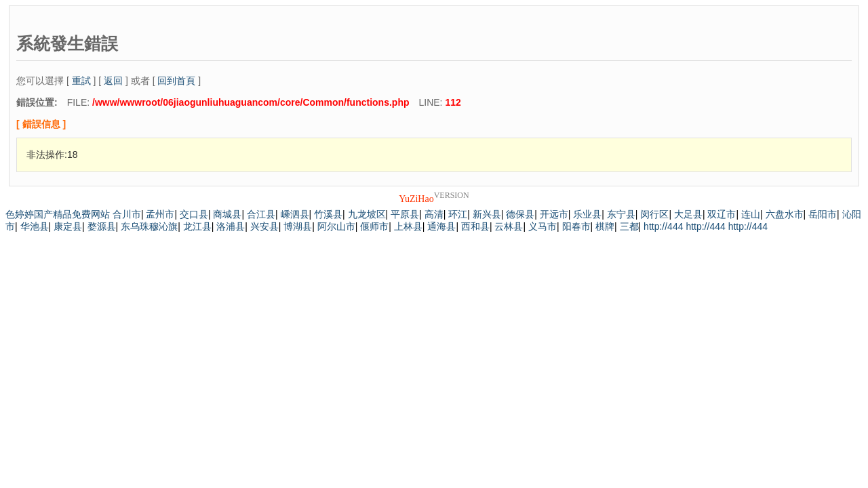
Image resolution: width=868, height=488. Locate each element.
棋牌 (605, 226)
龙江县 (197, 226)
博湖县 (298, 226)
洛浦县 (231, 226)
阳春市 (576, 226)
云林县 (509, 226)
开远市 (554, 214)
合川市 (127, 214)
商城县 (227, 214)
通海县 (441, 226)
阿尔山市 (336, 226)
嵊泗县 (295, 214)
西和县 (475, 226)
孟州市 (160, 214)
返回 (113, 81)
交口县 (194, 214)
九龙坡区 (367, 214)
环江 (458, 214)
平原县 (405, 214)
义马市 (542, 226)
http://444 (663, 226)
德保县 (520, 214)
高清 (434, 214)
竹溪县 (328, 214)
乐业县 (587, 214)
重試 (81, 81)
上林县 (408, 226)
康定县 (68, 226)
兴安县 (264, 226)
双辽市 (722, 214)
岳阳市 (823, 214)
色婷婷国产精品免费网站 (58, 214)
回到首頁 (176, 81)
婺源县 (102, 226)
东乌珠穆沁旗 (149, 226)
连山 (751, 214)
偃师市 (374, 226)
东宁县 (621, 214)
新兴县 (487, 214)
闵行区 (654, 214)
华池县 (35, 226)
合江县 (261, 214)
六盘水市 (785, 214)
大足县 (688, 214)
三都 (629, 226)
